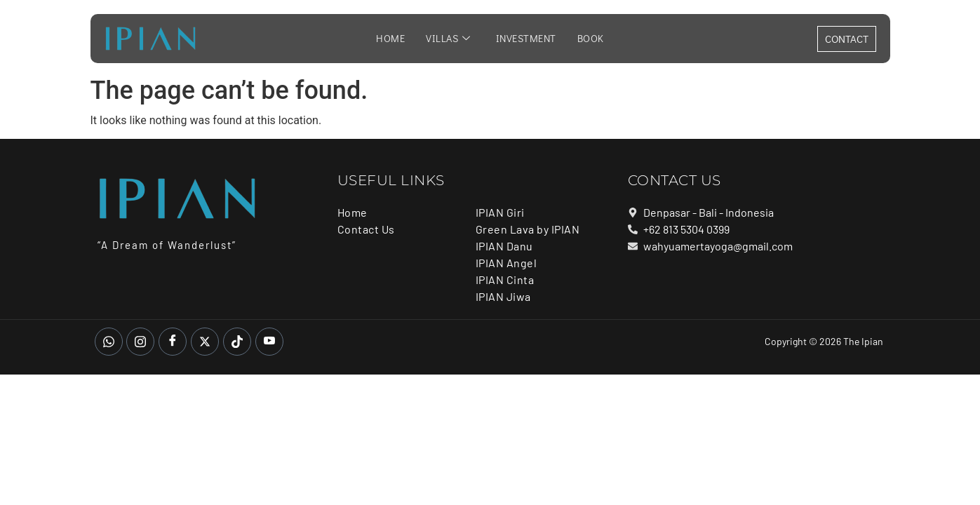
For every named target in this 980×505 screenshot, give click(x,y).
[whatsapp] (109, 342)
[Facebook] (173, 342)
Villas (449, 39)
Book (589, 39)
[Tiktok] (237, 342)
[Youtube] (269, 342)
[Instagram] (140, 342)
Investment (525, 39)
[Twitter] (205, 342)
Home (392, 39)
